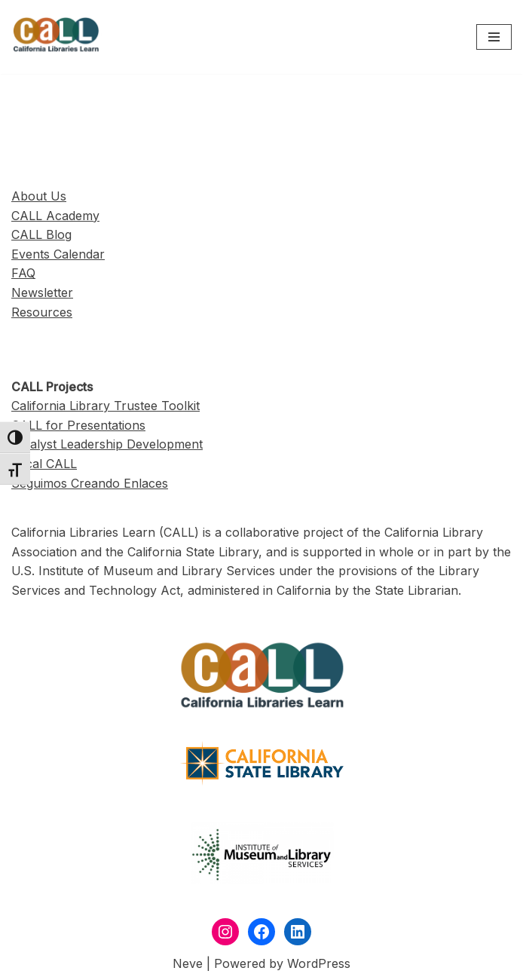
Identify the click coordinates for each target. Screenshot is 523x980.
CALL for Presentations (78, 425)
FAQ (23, 273)
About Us (39, 196)
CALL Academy (55, 216)
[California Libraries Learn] (57, 37)
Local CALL (44, 464)
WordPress (319, 963)
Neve (188, 963)
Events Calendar (58, 254)
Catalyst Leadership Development (107, 444)
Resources (42, 312)
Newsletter (42, 292)
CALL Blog (41, 234)
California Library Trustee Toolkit (106, 406)
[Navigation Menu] (494, 37)
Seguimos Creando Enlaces (90, 483)
